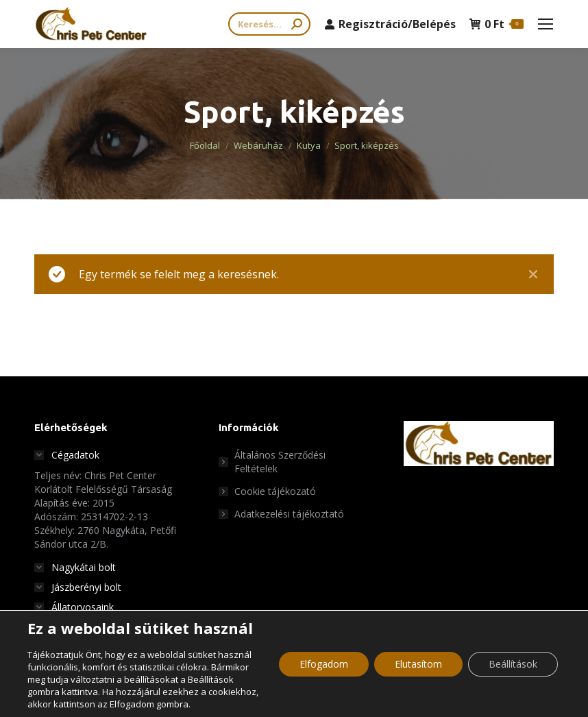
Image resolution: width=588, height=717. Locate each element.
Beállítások (513, 664)
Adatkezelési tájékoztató (289, 514)
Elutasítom (418, 664)
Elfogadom (324, 664)
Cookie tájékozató (275, 491)
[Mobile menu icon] (546, 24)
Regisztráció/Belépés (390, 24)
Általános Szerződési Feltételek (280, 462)
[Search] (269, 24)
